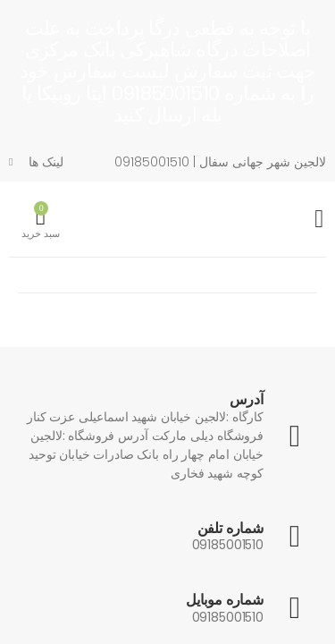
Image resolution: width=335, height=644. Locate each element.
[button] (41, 220)
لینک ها (46, 162)
